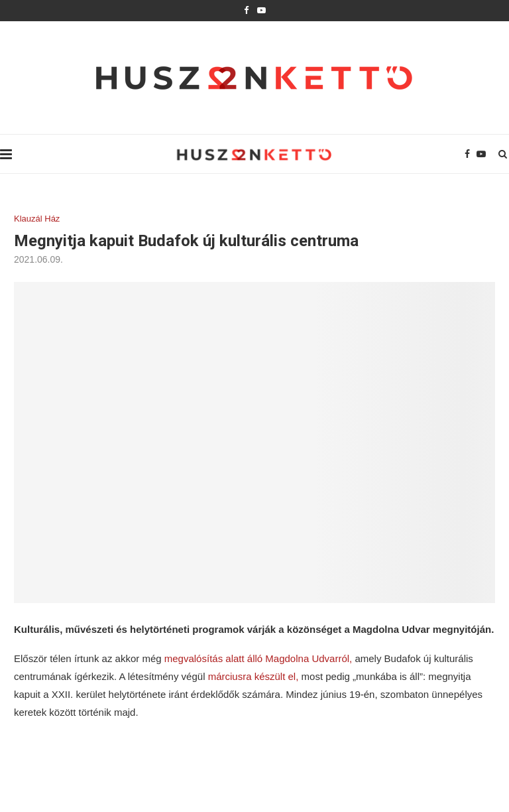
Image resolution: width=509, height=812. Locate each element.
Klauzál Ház (37, 219)
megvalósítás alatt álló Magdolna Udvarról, (258, 658)
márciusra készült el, (254, 676)
